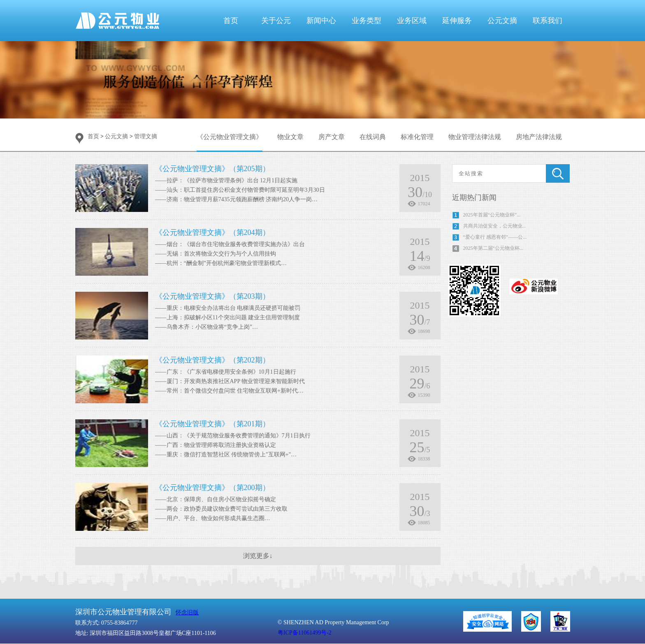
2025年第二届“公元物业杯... (493, 248)
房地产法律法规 (539, 137)
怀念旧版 (187, 613)
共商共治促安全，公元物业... (495, 226)
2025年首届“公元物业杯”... (492, 215)
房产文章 (332, 137)
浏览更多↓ (258, 556)
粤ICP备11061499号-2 (305, 633)
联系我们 (548, 21)
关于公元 (276, 21)
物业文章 (290, 137)
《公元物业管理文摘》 (230, 137)
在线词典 (373, 137)
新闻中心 (321, 21)
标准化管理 (417, 137)
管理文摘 (146, 136)
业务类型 (367, 21)
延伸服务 (457, 21)
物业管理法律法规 (475, 137)
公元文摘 (502, 21)
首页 (231, 21)
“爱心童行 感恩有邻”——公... (495, 237)
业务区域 (412, 21)
